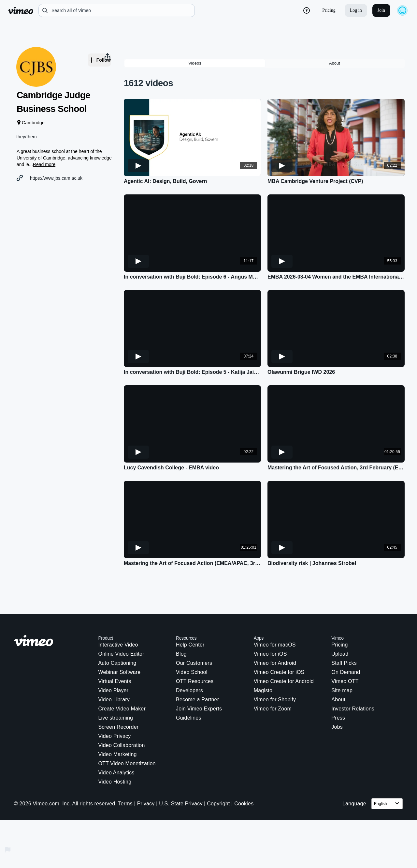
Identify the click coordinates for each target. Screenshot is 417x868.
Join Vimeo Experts (199, 680)
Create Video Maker (122, 680)
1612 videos (148, 54)
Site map (342, 662)
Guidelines (189, 689)
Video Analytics (116, 744)
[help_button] (307, 10)
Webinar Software (119, 643)
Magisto (263, 662)
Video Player (113, 662)
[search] (117, 10)
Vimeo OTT (345, 653)
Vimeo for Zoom (273, 680)
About (338, 671)
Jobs (337, 698)
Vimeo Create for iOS (279, 643)
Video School (192, 643)
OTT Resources (195, 653)
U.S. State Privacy (181, 775)
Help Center (190, 616)
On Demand (346, 643)
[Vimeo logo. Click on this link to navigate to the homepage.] (53, 613)
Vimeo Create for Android (284, 653)
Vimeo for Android (275, 634)
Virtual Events (115, 653)
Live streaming (115, 689)
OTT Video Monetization (127, 735)
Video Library (114, 671)
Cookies (244, 775)
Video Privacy (114, 707)
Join (381, 10)
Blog (181, 625)
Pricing (329, 10)
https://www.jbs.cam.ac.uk (64, 187)
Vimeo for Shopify (275, 671)
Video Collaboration (121, 716)
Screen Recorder (118, 698)
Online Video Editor (121, 625)
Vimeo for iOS (270, 625)
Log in (356, 10)
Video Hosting (115, 753)
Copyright (218, 775)
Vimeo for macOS (275, 616)
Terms (125, 775)
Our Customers (194, 634)
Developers (189, 662)
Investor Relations (353, 680)
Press (338, 689)
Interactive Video (118, 616)
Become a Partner (197, 671)
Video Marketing (117, 726)
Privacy (146, 775)
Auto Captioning (117, 634)
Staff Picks (344, 634)
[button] (68, 334)
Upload (340, 625)
